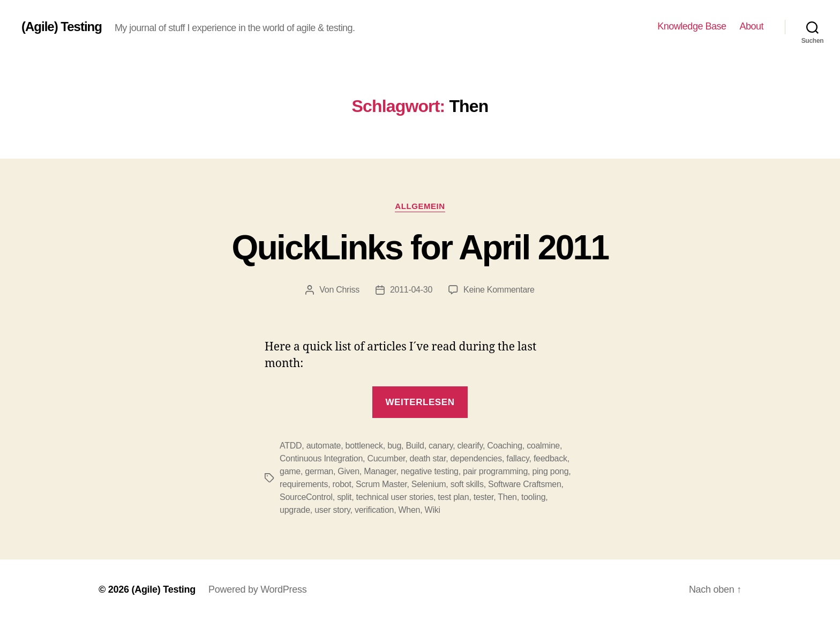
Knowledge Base (692, 26)
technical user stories (395, 497)
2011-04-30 (411, 290)
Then (507, 497)
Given (348, 471)
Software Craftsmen (525, 484)
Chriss (348, 290)
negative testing (430, 471)
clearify (470, 446)
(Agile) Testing (62, 27)
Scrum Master (381, 484)
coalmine (543, 446)
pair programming (495, 471)
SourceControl (306, 497)
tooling (533, 497)
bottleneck (364, 446)
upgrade (295, 510)
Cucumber (386, 458)
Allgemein (420, 206)
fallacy (517, 458)
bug (394, 446)
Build (415, 446)
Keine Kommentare (499, 290)
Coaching (504, 446)
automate (324, 446)
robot (342, 484)
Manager (380, 471)
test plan (453, 497)
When (410, 510)
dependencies (476, 458)
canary (441, 446)
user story (332, 510)
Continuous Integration (321, 458)
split (344, 497)
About (751, 26)
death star (428, 458)
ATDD (291, 446)
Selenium (429, 484)
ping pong (550, 471)
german (319, 471)
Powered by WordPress (257, 589)
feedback (550, 458)
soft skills (467, 484)
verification (374, 510)
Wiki (433, 510)
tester (484, 497)
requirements (304, 484)
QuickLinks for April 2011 (420, 248)
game (290, 471)
